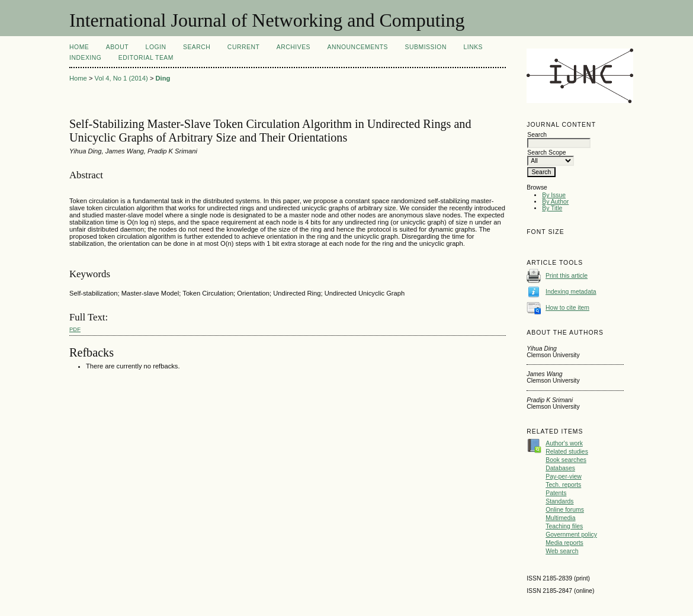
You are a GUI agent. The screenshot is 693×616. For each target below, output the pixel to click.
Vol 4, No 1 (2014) (121, 78)
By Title (552, 208)
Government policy (571, 535)
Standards (559, 501)
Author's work (564, 443)
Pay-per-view (564, 477)
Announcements (357, 47)
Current (243, 47)
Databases (560, 468)
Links (473, 47)
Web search (562, 551)
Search (197, 47)
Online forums (565, 510)
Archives (293, 47)
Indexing (85, 58)
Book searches (566, 460)
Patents (556, 493)
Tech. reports (563, 485)
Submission (426, 47)
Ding (163, 78)
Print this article (567, 276)
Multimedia (560, 518)
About (117, 47)
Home (79, 47)
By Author (555, 202)
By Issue (554, 195)
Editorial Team (146, 58)
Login (156, 47)
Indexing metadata (571, 292)
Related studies (567, 452)
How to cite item (567, 308)
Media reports (564, 543)
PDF (75, 329)
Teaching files (564, 526)
